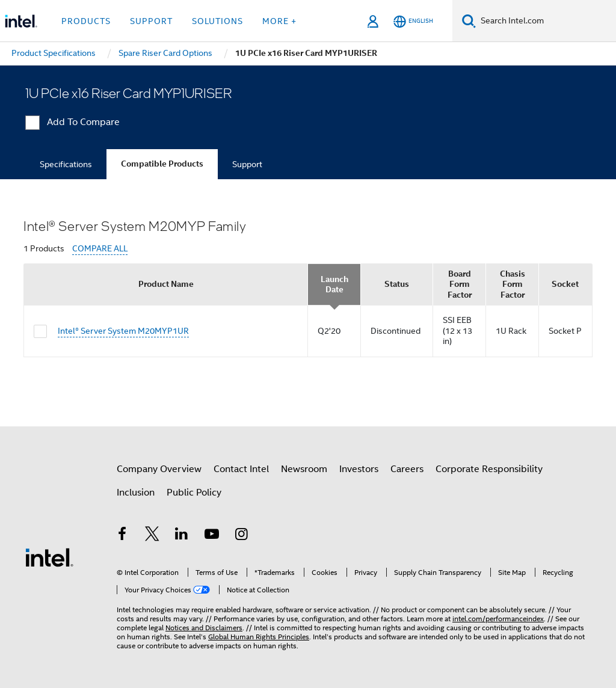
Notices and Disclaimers (204, 628)
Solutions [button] (217, 21)
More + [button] (279, 21)
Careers (407, 469)
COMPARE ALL (100, 249)
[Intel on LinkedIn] (182, 536)
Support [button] (151, 21)
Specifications (66, 164)
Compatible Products (162, 164)
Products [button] (86, 21)
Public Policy (194, 493)
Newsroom (304, 469)
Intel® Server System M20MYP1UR (123, 331)
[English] (413, 21)
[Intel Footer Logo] (49, 557)
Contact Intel (241, 469)
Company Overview (159, 469)
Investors (359, 469)
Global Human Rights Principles (259, 637)
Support (247, 164)
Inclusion (136, 493)
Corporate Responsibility (489, 469)
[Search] (469, 21)
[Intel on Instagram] (241, 536)
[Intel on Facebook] (122, 536)
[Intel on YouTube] (212, 536)
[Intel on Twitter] (152, 536)
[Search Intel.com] (546, 21)
